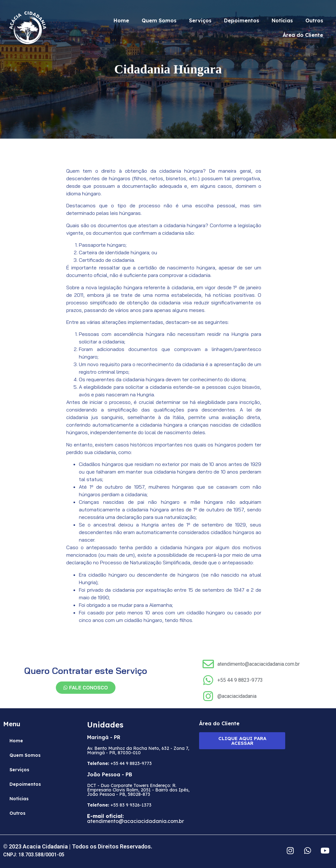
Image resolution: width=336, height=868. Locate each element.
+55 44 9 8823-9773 (119, 763)
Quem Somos (159, 20)
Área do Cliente (303, 35)
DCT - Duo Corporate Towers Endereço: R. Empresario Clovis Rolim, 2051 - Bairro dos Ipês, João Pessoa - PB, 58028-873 (138, 790)
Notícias (282, 20)
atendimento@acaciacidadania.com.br (136, 819)
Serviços (200, 20)
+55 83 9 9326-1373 (119, 805)
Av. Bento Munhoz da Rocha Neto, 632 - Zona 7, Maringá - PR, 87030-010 (138, 750)
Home (121, 20)
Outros (314, 20)
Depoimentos (242, 20)
